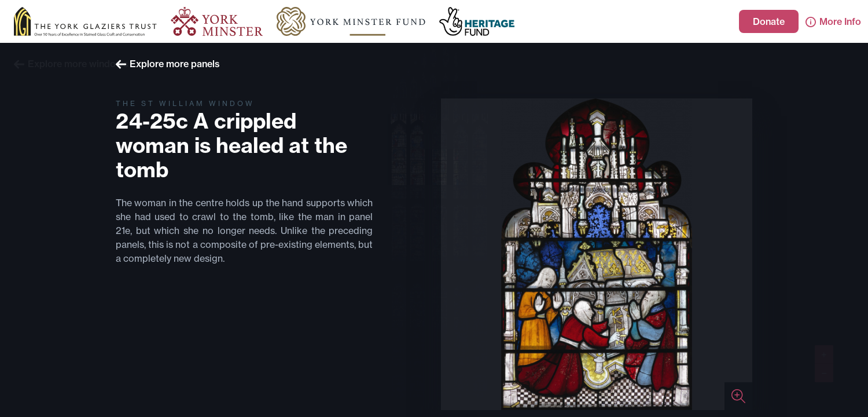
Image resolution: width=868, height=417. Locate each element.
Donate (769, 21)
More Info (833, 21)
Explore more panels (168, 64)
